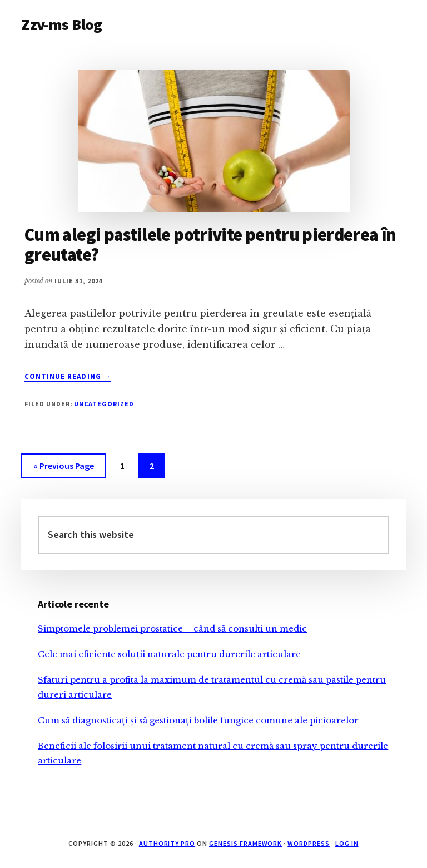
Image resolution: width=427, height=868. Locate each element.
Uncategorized (104, 404)
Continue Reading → (68, 377)
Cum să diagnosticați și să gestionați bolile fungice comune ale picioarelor (198, 720)
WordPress (309, 843)
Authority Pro (167, 843)
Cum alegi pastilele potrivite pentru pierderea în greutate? (210, 245)
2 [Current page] (157, 468)
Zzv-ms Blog (61, 24)
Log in (347, 843)
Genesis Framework (245, 843)
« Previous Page (64, 468)
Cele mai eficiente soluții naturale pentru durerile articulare (169, 654)
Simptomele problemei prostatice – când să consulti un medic (172, 628)
